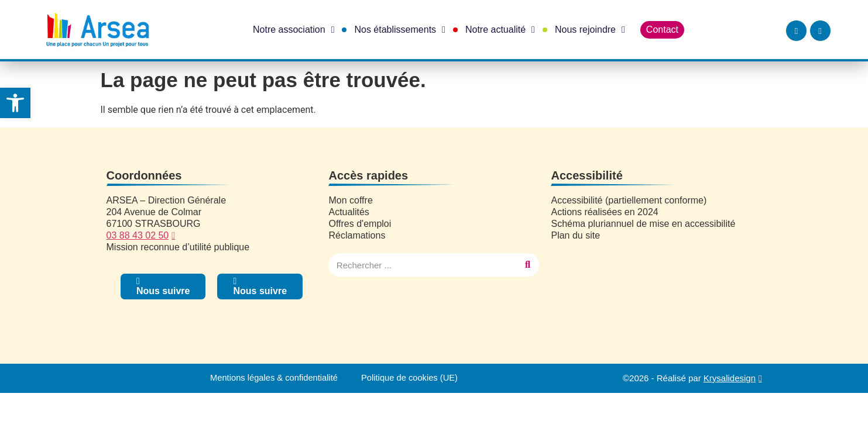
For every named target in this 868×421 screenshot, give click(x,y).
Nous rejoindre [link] (590, 30)
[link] (15, 103)
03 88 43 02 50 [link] (138, 235)
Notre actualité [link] (500, 30)
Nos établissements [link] (399, 30)
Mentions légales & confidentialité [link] (273, 378)
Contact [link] (662, 30)
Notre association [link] (294, 30)
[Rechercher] (527, 265)
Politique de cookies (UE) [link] (411, 378)
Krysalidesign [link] (730, 378)
